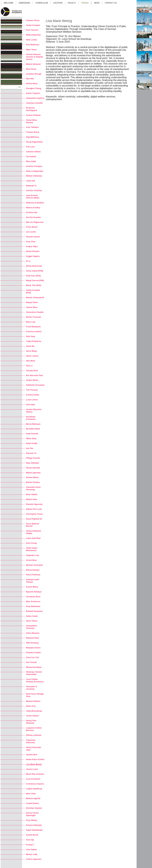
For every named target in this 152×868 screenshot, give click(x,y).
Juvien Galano (32, 716)
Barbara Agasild (33, 798)
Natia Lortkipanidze (35, 171)
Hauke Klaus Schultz (35, 759)
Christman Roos (33, 597)
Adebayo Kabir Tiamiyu (33, 581)
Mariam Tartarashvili (35, 298)
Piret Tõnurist (32, 30)
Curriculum (42, 3)
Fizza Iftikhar (32, 820)
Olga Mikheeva (33, 137)
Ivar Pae (30, 448)
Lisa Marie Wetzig (34, 764)
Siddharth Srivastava (35, 385)
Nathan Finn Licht (34, 509)
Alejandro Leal (32, 555)
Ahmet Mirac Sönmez (32, 121)
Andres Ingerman (34, 859)
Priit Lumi (30, 147)
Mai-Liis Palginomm (35, 222)
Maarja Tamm (32, 302)
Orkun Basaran (33, 633)
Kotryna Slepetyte (34, 825)
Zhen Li (29, 366)
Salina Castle (32, 616)
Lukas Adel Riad (33, 538)
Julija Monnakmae (34, 711)
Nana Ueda (31, 794)
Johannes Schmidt (34, 103)
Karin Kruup (31, 543)
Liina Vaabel (31, 850)
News (97, 3)
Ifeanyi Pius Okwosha (31, 722)
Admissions (24, 3)
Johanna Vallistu (33, 152)
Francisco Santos (34, 332)
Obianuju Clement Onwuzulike (34, 673)
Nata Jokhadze (33, 463)
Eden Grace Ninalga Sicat (35, 695)
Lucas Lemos (32, 400)
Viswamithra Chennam (31, 627)
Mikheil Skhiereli (33, 64)
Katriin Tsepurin (33, 93)
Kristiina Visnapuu (34, 166)
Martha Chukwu (33, 482)
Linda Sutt (31, 181)
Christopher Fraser (34, 514)
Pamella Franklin (33, 653)
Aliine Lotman (32, 356)
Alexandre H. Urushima (32, 688)
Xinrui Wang (31, 351)
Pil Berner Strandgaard (31, 109)
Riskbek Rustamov (34, 611)
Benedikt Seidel (33, 429)
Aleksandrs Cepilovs (35, 98)
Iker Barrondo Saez (35, 375)
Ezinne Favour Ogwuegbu (32, 814)
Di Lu (28, 261)
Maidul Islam (32, 499)
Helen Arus (31, 706)
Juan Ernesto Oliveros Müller (33, 197)
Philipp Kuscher (33, 458)
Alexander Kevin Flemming (33, 488)
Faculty (72, 3)
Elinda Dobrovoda (34, 266)
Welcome (9, 3)
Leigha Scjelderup (34, 789)
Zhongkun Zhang (34, 88)
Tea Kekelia (31, 157)
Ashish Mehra (32, 587)
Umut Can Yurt (32, 657)
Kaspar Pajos (32, 246)
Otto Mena (31, 361)
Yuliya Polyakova (34, 341)
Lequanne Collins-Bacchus (34, 729)
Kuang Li (30, 845)
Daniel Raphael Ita (34, 519)
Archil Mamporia (33, 327)
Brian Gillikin (32, 495)
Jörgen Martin (32, 380)
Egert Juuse (31, 50)
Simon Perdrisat (33, 575)
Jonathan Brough (34, 74)
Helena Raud (32, 84)
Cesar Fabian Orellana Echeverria (35, 680)
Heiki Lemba (31, 40)
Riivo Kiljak (31, 161)
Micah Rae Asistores (35, 774)
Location (58, 3)
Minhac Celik (32, 854)
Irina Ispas (31, 405)
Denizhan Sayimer (34, 808)
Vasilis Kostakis (33, 25)
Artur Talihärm (32, 127)
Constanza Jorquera (35, 784)
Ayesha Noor (32, 755)
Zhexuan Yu (31, 453)
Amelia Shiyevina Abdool (34, 411)
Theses (85, 3)
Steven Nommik (33, 468)
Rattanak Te (31, 186)
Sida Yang (30, 336)
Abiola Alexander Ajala (34, 749)
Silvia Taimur (32, 621)
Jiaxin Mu (30, 346)
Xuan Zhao (31, 242)
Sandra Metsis (32, 477)
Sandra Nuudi (32, 835)
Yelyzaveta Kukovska (31, 741)
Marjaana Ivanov (33, 648)
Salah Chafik (32, 443)
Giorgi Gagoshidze (34, 142)
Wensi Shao (31, 439)
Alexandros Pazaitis (35, 312)
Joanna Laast (32, 769)
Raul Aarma (31, 69)
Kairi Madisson (33, 45)
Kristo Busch (32, 227)
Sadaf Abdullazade (34, 830)
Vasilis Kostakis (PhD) (33, 291)
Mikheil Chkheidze (34, 176)
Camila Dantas (32, 803)
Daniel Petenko (33, 251)
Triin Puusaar (32, 390)
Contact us (111, 3)
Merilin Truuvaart (34, 317)
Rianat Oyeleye (33, 570)
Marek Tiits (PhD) (34, 285)
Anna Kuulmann (33, 779)
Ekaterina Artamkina (35, 203)
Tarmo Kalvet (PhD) (35, 271)
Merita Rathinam (33, 424)
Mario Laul (31, 322)
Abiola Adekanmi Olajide (34, 532)
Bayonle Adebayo (34, 592)
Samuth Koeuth (33, 237)
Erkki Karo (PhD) (33, 276)
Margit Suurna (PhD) (35, 280)
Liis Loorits (31, 232)
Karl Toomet (31, 662)
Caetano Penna (33, 20)
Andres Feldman (33, 115)
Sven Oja (30, 840)
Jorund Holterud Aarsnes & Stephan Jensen (35, 57)
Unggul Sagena (33, 256)
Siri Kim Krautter (33, 217)
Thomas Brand (33, 132)
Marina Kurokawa (34, 667)
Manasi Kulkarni (33, 701)
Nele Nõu (30, 79)
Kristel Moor (31, 560)
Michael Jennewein (34, 565)
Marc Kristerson (33, 602)
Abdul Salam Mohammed (32, 549)
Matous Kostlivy (33, 208)
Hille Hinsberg (32, 643)
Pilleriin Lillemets (34, 735)
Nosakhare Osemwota (31, 418)
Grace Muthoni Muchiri (33, 525)
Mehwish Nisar (33, 638)
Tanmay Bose (32, 371)
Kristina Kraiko (33, 395)
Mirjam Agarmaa (33, 473)
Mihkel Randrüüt (33, 35)
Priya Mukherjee (33, 606)
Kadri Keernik (32, 434)
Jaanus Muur (32, 307)
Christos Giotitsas (34, 191)
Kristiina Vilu (32, 213)
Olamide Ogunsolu (34, 504)
